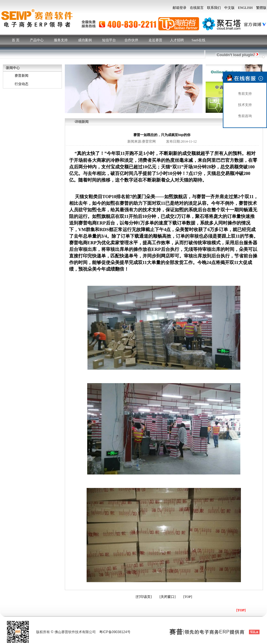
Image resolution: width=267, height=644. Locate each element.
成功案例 (85, 40)
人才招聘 (177, 40)
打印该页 (144, 597)
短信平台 (109, 40)
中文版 (229, 8)
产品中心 (37, 40)
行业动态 (22, 84)
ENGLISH (245, 8)
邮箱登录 (180, 8)
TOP (188, 597)
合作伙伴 (131, 40)
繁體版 (261, 8)
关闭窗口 (167, 597)
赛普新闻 (22, 76)
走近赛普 (155, 40)
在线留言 (197, 8)
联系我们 (214, 8)
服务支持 (61, 40)
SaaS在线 (198, 40)
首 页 (16, 40)
